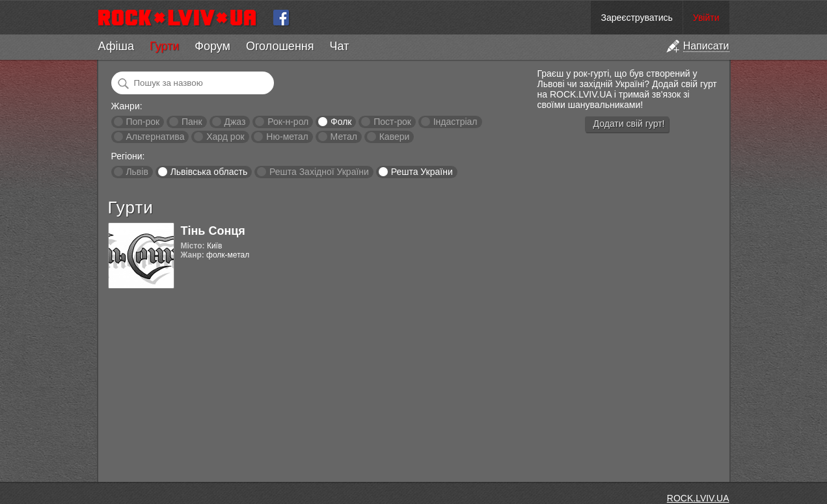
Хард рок (225, 137)
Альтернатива (155, 137)
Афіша (116, 46)
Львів (137, 172)
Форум (212, 46)
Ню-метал (287, 137)
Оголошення (280, 46)
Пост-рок (392, 122)
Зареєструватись (636, 18)
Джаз (235, 122)
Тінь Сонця (213, 231)
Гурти (164, 46)
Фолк (341, 122)
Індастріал (455, 122)
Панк (192, 122)
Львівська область (209, 172)
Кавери (395, 137)
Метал (344, 137)
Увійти (706, 18)
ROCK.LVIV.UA (698, 498)
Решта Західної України (319, 172)
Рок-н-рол (288, 122)
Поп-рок (142, 122)
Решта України (422, 172)
